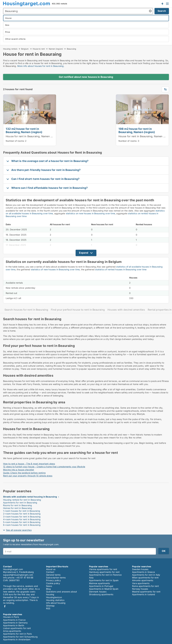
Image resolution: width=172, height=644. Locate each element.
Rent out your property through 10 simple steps (28, 476)
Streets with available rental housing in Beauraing (30, 497)
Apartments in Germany (15, 623)
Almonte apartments (143, 580)
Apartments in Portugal (101, 586)
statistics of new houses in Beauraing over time (55, 269)
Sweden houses (140, 569)
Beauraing (72, 49)
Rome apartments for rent (145, 586)
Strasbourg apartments (101, 594)
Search (162, 11)
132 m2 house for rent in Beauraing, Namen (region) (24, 130)
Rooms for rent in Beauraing (17, 505)
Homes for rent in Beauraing (18, 508)
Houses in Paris (11, 617)
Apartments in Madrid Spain (104, 589)
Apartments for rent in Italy (146, 575)
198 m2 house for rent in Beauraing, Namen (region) (137, 130)
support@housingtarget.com (18, 575)
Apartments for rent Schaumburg (20, 637)
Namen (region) (56, 49)
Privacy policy (53, 580)
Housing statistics (55, 600)
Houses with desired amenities (126, 310)
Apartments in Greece (143, 572)
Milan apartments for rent (145, 578)
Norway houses (140, 589)
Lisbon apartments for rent (17, 628)
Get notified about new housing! (162, 4)
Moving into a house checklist (19, 470)
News (49, 586)
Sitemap (50, 606)
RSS (48, 608)
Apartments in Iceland (144, 594)
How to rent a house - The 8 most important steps (29, 464)
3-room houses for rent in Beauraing (22, 517)
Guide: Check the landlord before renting (24, 473)
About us (51, 569)
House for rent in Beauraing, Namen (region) (33, 136)
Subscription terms (56, 578)
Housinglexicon (54, 597)
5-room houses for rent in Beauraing (22, 522)
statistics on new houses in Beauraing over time (90, 213)
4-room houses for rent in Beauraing (22, 519)
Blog (48, 589)
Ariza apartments (12, 631)
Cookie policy (53, 583)
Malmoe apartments (99, 583)
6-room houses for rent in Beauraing (22, 525)
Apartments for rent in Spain (104, 580)
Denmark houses (98, 592)
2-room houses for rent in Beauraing (22, 514)
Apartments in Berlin (14, 625)
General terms (53, 575)
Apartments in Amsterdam (17, 639)
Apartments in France (14, 620)
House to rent (39, 49)
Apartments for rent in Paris (17, 634)
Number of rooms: (15, 141)
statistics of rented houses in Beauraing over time (121, 269)
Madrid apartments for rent (146, 592)
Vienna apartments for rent (103, 569)
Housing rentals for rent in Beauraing (22, 500)
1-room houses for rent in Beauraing (22, 511)
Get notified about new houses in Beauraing (86, 77)
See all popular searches (19, 530)
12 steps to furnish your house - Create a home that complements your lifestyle (44, 467)
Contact (50, 572)
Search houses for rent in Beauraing (26, 310)
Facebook (5, 606)
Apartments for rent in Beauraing (20, 503)
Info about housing (56, 603)
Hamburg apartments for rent (104, 572)
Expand (84, 253)
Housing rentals (10, 49)
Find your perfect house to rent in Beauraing (78, 310)
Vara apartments (141, 583)
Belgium (25, 49)
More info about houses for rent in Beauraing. (41, 66)
